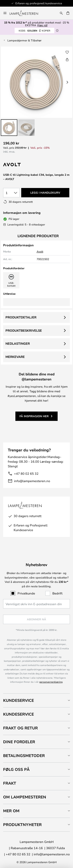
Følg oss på (16, 769)
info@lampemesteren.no (32, 481)
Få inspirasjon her (34, 416)
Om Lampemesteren (25, 797)
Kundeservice (18, 700)
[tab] (36, 700)
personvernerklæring (51, 682)
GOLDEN (34, 31)
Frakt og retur (20, 728)
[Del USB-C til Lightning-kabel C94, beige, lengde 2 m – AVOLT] (67, 59)
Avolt (40, 251)
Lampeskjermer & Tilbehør (24, 40)
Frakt (10, 783)
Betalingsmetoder (24, 756)
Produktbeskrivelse (24, 330)
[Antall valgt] (11, 193)
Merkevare (15, 357)
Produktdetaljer (21, 317)
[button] (9, 128)
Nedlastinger (18, 344)
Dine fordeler (19, 742)
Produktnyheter (22, 825)
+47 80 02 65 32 (26, 473)
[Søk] (61, 13)
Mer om (11, 811)
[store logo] (26, 13)
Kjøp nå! (42, 25)
